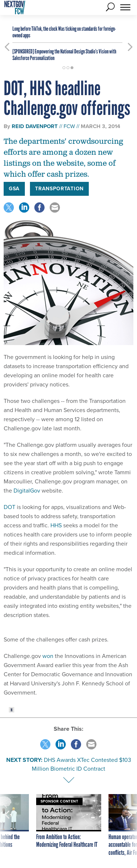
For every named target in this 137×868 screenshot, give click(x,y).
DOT (9, 507)
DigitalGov (27, 491)
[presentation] (7, 826)
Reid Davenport (35, 126)
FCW (69, 126)
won (48, 656)
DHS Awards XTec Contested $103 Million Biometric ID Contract (81, 764)
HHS (56, 525)
